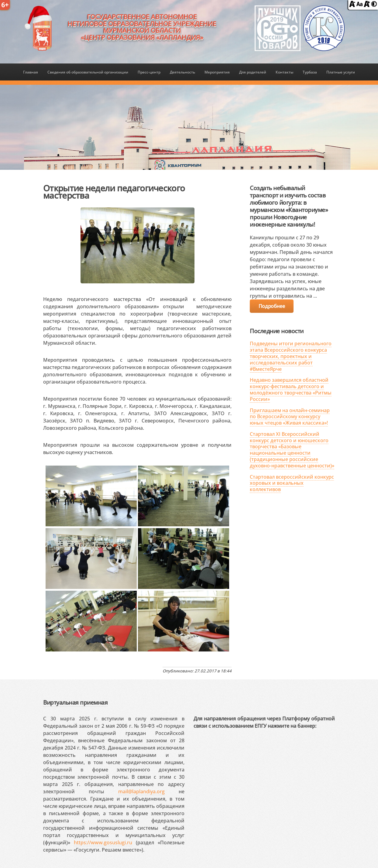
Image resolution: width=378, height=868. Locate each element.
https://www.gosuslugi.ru (103, 842)
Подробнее (272, 306)
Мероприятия (217, 72)
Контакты (284, 72)
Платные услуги (341, 72)
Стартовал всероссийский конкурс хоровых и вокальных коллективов (292, 483)
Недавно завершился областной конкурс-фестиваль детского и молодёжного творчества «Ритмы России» (291, 389)
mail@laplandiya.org (141, 791)
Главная (31, 72)
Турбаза (310, 72)
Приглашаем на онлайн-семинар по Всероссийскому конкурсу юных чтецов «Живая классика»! (290, 417)
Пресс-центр (149, 72)
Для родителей (253, 72)
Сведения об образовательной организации (88, 72)
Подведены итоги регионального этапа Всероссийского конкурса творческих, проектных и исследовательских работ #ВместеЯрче (291, 356)
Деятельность (182, 72)
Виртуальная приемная (75, 702)
